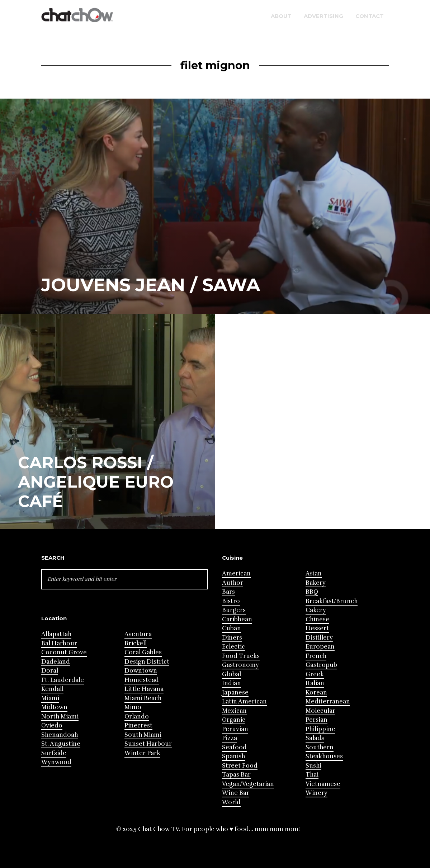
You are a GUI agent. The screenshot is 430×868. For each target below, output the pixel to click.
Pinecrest (138, 725)
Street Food (240, 766)
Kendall (52, 689)
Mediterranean (328, 701)
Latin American (244, 701)
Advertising (323, 16)
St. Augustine (61, 744)
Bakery (316, 583)
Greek (315, 674)
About (281, 16)
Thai (312, 775)
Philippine (320, 729)
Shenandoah (60, 735)
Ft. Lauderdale (63, 680)
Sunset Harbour (148, 744)
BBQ (312, 592)
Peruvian (235, 729)
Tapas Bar (236, 775)
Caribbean (237, 619)
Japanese (235, 692)
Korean (316, 692)
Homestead (142, 680)
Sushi (313, 766)
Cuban (231, 628)
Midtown (54, 707)
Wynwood (56, 762)
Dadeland (56, 662)
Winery (316, 793)
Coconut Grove (64, 652)
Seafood (234, 747)
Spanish (233, 756)
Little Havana (144, 689)
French (316, 656)
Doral (50, 671)
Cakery (316, 610)
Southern (320, 747)
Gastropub (321, 665)
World (231, 802)
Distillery (319, 638)
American (236, 573)
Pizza (230, 738)
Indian (231, 683)
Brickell (136, 643)
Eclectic (233, 647)
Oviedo (52, 725)
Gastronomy (240, 665)
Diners (232, 638)
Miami (50, 698)
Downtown (141, 671)
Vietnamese (323, 784)
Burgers (234, 610)
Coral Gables (143, 652)
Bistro (231, 601)
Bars (228, 592)
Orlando (137, 717)
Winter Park (142, 753)
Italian (315, 683)
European (320, 647)
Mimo (133, 707)
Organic (234, 720)
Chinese (317, 619)
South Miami (143, 735)
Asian (314, 573)
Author (233, 583)
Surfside (54, 753)
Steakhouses (324, 756)
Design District (147, 662)
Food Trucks (241, 656)
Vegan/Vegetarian (248, 784)
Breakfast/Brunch (332, 601)
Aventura (138, 634)
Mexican (234, 711)
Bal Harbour (59, 643)
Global (231, 674)
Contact (370, 16)
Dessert (317, 628)
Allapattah (56, 634)
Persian (316, 720)
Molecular (320, 711)
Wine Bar (236, 793)
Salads (315, 738)
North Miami (60, 717)
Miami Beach (143, 698)
